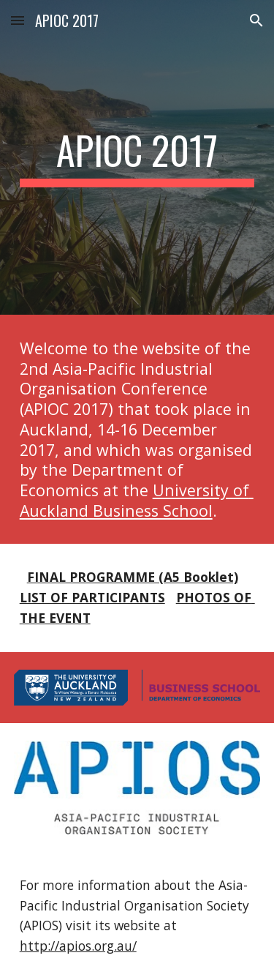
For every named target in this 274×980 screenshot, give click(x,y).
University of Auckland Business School (137, 500)
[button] (18, 20)
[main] (137, 157)
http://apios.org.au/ (78, 946)
